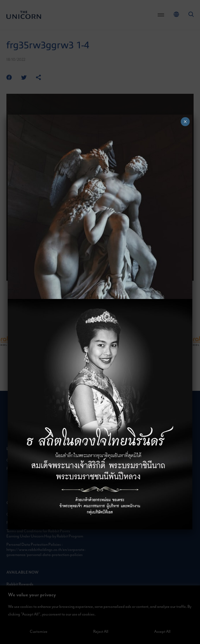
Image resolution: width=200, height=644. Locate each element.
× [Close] (185, 122)
